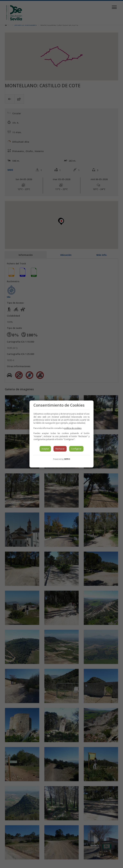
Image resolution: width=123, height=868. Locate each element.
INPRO (67, 459)
